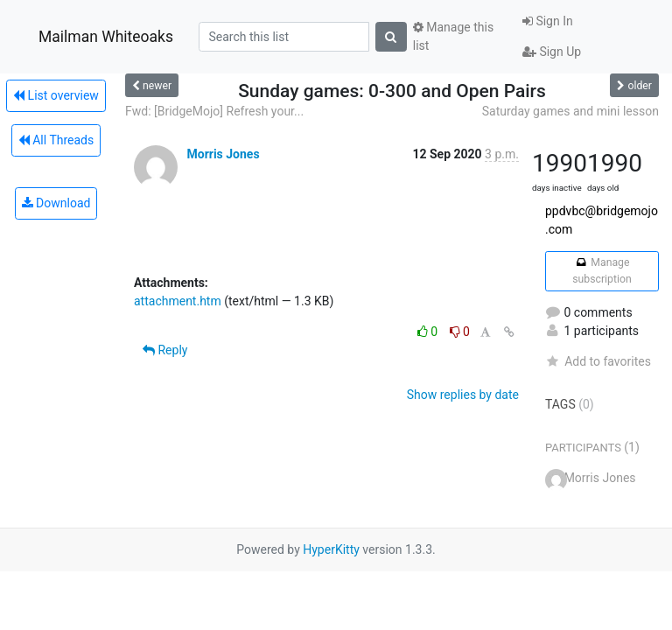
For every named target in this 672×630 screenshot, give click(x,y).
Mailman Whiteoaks (106, 37)
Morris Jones (223, 154)
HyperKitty (331, 549)
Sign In (548, 21)
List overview (56, 95)
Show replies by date (463, 395)
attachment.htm (178, 301)
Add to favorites (598, 361)
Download (56, 203)
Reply (165, 350)
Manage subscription (602, 270)
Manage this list (453, 36)
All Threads (56, 140)
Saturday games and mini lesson (570, 111)
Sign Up (552, 52)
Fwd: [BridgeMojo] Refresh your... (214, 111)
